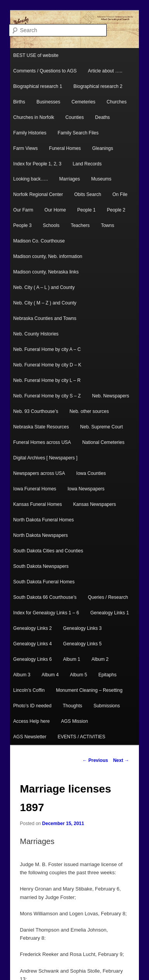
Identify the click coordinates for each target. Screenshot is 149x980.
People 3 (22, 225)
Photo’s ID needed (32, 706)
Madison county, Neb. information (48, 256)
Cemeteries (83, 102)
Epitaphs (107, 675)
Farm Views (25, 148)
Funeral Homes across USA (42, 442)
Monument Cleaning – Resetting (89, 690)
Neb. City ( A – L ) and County (44, 287)
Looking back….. (30, 179)
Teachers (80, 225)
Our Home (55, 210)
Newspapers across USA (39, 473)
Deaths (102, 117)
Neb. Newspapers (110, 396)
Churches (117, 102)
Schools (51, 225)
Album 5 (78, 675)
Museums (101, 179)
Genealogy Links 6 (32, 659)
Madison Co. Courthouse (39, 241)
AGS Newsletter (30, 737)
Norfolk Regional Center (38, 194)
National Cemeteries (103, 442)
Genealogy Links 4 (32, 644)
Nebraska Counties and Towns (45, 318)
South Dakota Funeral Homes (44, 582)
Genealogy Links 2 (32, 628)
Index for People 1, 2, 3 (37, 164)
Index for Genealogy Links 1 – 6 (46, 613)
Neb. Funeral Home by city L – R (47, 380)
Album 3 (22, 675)
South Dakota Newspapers (41, 566)
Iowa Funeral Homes (35, 489)
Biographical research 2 (98, 86)
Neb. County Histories (36, 334)
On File (120, 194)
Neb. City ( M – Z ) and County (45, 303)
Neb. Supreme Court (102, 427)
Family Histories (30, 133)
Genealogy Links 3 (82, 628)
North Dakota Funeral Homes (43, 520)
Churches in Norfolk (34, 117)
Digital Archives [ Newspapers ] (45, 458)
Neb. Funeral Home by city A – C (47, 349)
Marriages (70, 179)
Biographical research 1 (38, 86)
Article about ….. (105, 71)
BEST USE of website (36, 55)
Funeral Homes (65, 148)
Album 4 (50, 675)
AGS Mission (74, 721)
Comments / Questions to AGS (45, 71)
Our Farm (23, 210)
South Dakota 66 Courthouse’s (45, 597)
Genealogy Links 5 (82, 644)
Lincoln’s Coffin (29, 690)
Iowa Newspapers (86, 489)
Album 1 (72, 659)
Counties (75, 117)
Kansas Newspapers (95, 504)
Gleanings (102, 148)
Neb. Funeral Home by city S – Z (47, 396)
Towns (107, 225)
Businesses (48, 102)
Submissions (107, 706)
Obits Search (87, 194)
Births (19, 102)
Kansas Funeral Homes (37, 504)
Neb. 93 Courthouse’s (36, 411)
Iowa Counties (91, 473)
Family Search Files (78, 133)
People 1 (86, 210)
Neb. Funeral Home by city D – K (47, 365)
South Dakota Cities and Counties (48, 551)
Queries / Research (108, 597)
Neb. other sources (89, 411)
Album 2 (100, 659)
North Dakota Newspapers (41, 535)
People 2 (116, 210)
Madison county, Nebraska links (46, 272)
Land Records (87, 164)
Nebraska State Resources (41, 427)
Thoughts (73, 706)
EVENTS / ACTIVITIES (82, 737)
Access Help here (31, 721)
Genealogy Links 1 (110, 613)
